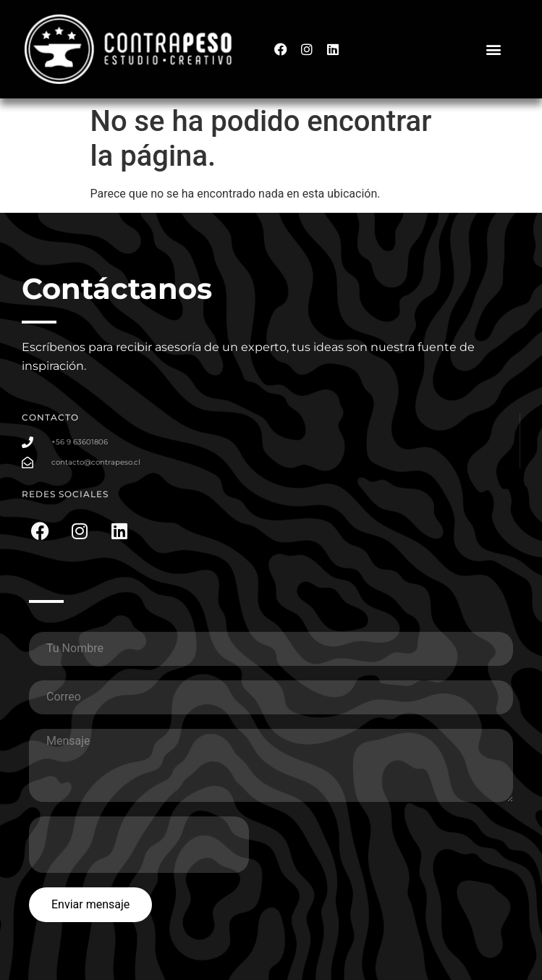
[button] (494, 48)
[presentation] (139, 845)
